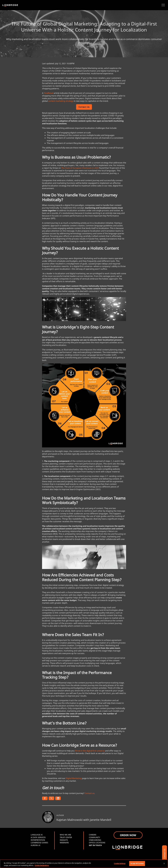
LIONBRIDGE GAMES (39, 843)
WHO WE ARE (65, 835)
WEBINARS (64, 843)
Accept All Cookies (137, 863)
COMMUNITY (94, 837)
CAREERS (93, 835)
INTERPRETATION (38, 840)
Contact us (90, 793)
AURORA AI (35, 845)
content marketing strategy (61, 101)
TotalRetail (48, 93)
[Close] (164, 863)
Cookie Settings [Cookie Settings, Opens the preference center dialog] (120, 863)
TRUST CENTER (66, 837)
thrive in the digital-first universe (90, 751)
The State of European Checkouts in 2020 (80, 168)
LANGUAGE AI (37, 835)
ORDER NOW (128, 835)
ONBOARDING (95, 840)
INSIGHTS (64, 840)
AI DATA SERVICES (38, 837)
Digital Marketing (74, 778)
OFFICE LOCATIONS (97, 843)
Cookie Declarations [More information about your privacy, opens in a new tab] (42, 865)
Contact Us (84, 107)
